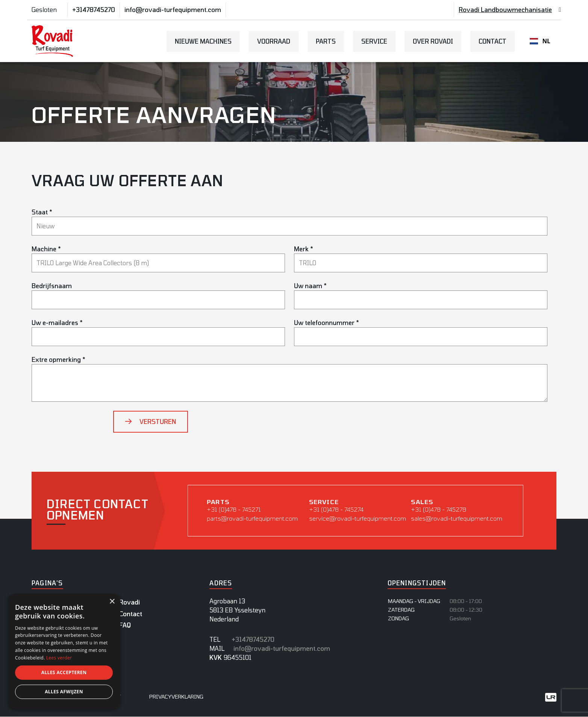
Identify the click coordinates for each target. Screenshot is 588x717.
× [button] (112, 602)
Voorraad (274, 41)
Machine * (46, 249)
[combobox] (540, 41)
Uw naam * (310, 286)
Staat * (42, 212)
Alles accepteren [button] (64, 672)
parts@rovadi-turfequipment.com (252, 518)
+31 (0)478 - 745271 (234, 509)
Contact (493, 41)
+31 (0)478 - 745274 (337, 509)
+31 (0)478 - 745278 (439, 509)
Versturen (158, 422)
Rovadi (130, 602)
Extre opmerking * (58, 359)
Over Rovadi (433, 41)
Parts (326, 41)
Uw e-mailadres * (57, 323)
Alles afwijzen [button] (64, 692)
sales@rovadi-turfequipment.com (458, 518)
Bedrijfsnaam (52, 286)
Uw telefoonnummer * (327, 323)
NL (540, 41)
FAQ (125, 625)
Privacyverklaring (176, 697)
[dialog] (64, 652)
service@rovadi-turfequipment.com (356, 518)
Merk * (304, 249)
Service (374, 41)
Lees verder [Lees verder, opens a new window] (59, 658)
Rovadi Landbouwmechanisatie (505, 10)
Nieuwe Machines (203, 41)
